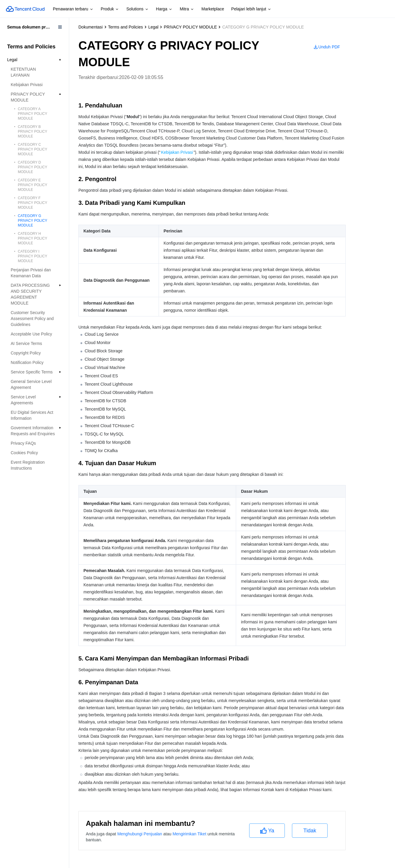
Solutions (138, 9)
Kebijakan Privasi (27, 85)
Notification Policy (27, 362)
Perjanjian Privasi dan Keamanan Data (31, 273)
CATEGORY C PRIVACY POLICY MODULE (33, 149)
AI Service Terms (26, 343)
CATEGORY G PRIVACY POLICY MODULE (33, 221)
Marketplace (213, 9)
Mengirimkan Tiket (189, 834)
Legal (153, 27)
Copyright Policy (26, 353)
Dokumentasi (91, 27)
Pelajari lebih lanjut (252, 9)
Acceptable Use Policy (31, 334)
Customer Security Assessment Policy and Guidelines (32, 319)
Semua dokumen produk (31, 27)
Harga (164, 9)
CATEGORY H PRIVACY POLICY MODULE (33, 238)
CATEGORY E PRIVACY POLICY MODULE (33, 185)
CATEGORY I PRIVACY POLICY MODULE (33, 256)
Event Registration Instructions (28, 465)
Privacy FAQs (23, 443)
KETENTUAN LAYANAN (23, 72)
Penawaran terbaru (73, 9)
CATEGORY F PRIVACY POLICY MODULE (33, 203)
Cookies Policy (24, 453)
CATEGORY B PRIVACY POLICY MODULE (33, 132)
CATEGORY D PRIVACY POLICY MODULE (33, 167)
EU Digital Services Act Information (32, 415)
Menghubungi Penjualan (140, 834)
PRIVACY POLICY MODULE (190, 27)
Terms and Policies (126, 27)
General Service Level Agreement (31, 384)
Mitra (187, 9)
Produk (110, 9)
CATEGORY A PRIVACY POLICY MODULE (33, 114)
